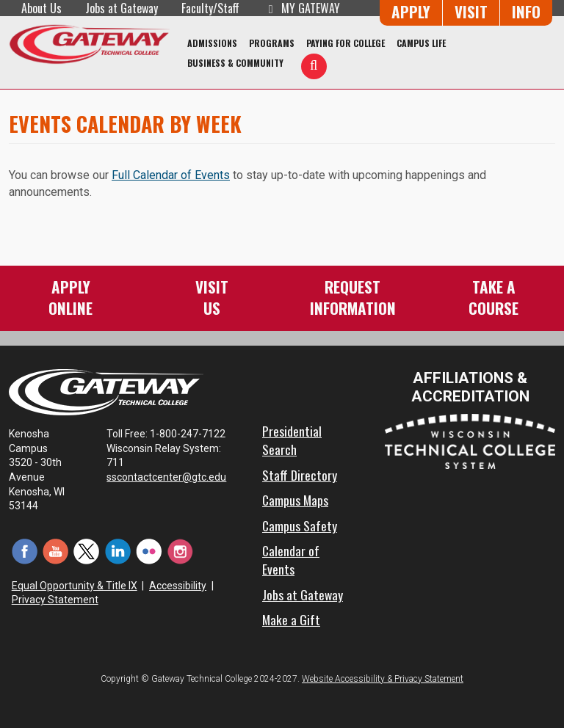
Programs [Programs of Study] (272, 43)
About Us (41, 8)
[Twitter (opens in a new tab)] (87, 551)
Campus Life (421, 43)
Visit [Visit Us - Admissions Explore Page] (471, 11)
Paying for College (346, 43)
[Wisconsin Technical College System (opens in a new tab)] (470, 441)
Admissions (212, 43)
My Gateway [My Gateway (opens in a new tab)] (301, 8)
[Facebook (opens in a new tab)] (24, 551)
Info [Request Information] (526, 11)
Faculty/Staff (210, 8)
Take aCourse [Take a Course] (493, 297)
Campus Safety (300, 525)
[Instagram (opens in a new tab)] (180, 551)
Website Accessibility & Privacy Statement (383, 679)
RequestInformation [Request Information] (353, 297)
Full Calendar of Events (171, 175)
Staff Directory (300, 475)
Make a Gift (291, 619)
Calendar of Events (291, 560)
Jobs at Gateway (122, 8)
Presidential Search (292, 440)
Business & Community (235, 63)
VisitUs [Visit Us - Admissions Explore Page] (212, 297)
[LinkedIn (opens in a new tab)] (117, 551)
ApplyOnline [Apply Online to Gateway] (70, 297)
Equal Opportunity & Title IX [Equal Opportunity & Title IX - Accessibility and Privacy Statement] (75, 586)
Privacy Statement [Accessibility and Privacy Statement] (55, 600)
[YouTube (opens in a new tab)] (55, 551)
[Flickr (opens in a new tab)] (149, 551)
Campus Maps (295, 500)
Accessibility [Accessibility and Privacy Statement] (178, 586)
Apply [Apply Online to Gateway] (411, 11)
